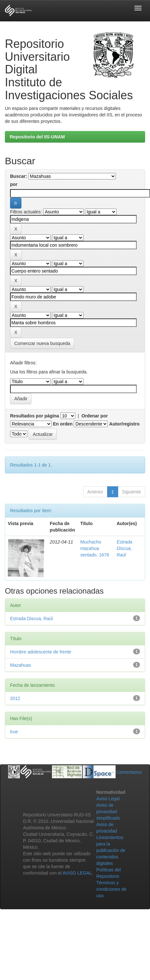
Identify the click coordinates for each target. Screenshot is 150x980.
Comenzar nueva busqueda (42, 343)
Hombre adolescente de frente (41, 652)
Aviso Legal (108, 799)
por (14, 184)
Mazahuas (21, 665)
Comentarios (129, 772)
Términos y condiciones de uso (111, 889)
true (14, 732)
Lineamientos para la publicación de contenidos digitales (111, 850)
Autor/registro (124, 424)
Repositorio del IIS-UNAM (37, 137)
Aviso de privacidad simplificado (108, 812)
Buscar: (19, 176)
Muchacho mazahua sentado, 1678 (95, 548)
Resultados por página (35, 416)
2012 (15, 698)
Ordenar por (95, 416)
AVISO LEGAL (77, 873)
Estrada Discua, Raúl (124, 548)
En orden (63, 424)
